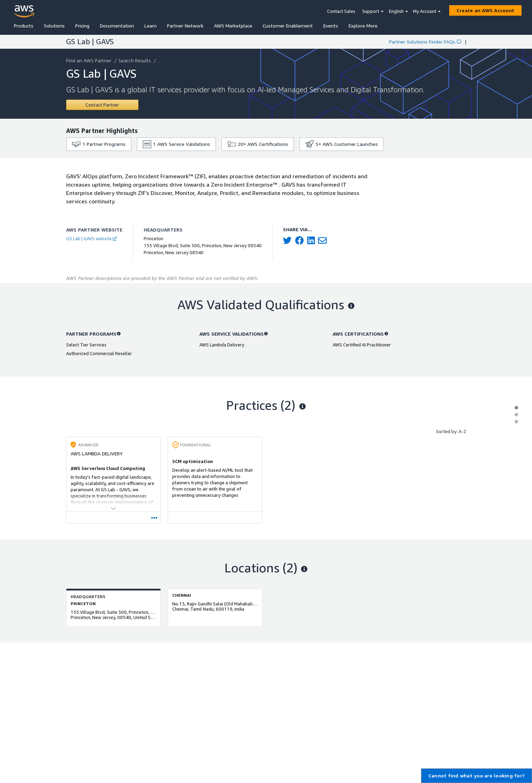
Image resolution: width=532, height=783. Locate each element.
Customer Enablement (288, 26)
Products (24, 26)
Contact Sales (341, 11)
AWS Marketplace (233, 26)
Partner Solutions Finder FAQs (425, 42)
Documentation (117, 26)
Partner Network (185, 26)
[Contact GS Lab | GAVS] (102, 105)
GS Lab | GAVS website (91, 238)
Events (331, 26)
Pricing (82, 26)
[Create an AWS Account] (485, 10)
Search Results (135, 60)
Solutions (54, 26)
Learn (150, 26)
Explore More (363, 26)
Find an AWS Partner (89, 60)
